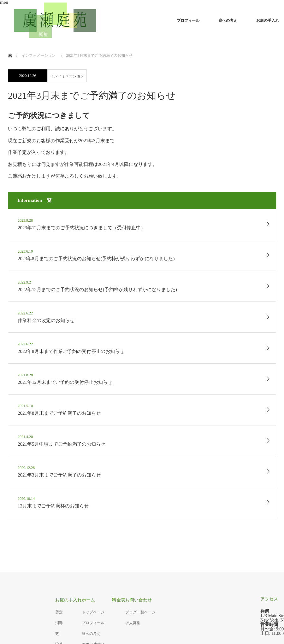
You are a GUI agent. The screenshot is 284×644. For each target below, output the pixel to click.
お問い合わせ (139, 600)
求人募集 (133, 623)
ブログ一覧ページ (140, 612)
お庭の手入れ (68, 600)
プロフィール (188, 20)
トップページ (93, 612)
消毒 (59, 623)
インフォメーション (67, 76)
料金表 (119, 600)
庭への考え (228, 20)
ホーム (88, 600)
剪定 (59, 612)
